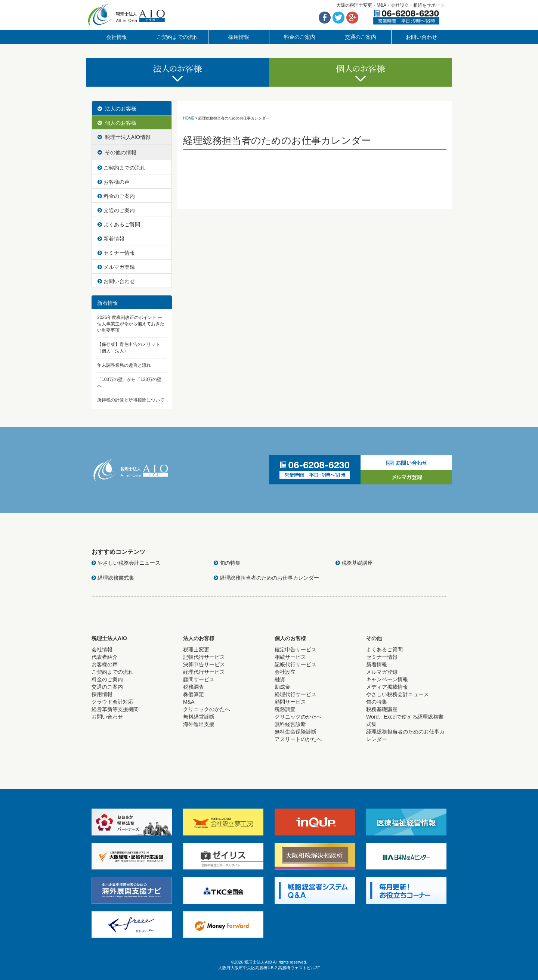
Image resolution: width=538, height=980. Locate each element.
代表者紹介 (105, 657)
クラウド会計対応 (112, 702)
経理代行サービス (204, 672)
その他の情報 (117, 152)
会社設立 (285, 672)
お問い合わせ (421, 37)
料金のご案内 (300, 37)
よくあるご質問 (119, 224)
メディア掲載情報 (387, 687)
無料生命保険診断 (296, 732)
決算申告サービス (204, 664)
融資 (280, 679)
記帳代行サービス (204, 657)
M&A (189, 702)
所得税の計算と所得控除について (131, 400)
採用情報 (239, 37)
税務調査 (194, 687)
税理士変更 (196, 649)
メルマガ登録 (116, 267)
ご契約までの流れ (177, 37)
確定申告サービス (296, 649)
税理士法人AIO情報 (124, 137)
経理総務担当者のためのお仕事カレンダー (266, 578)
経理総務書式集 (113, 578)
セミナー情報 (116, 253)
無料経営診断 (199, 717)
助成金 (282, 687)
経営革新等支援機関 (115, 709)
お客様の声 (114, 182)
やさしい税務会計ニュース (126, 563)
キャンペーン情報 (387, 679)
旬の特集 (227, 563)
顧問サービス (199, 679)
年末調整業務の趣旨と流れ (124, 365)
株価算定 (194, 694)
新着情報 (111, 239)
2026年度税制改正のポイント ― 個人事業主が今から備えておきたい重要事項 (131, 324)
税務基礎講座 (354, 563)
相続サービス (290, 657)
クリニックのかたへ (207, 709)
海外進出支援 (199, 724)
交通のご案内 (361, 37)
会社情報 (117, 37)
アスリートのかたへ (298, 739)
